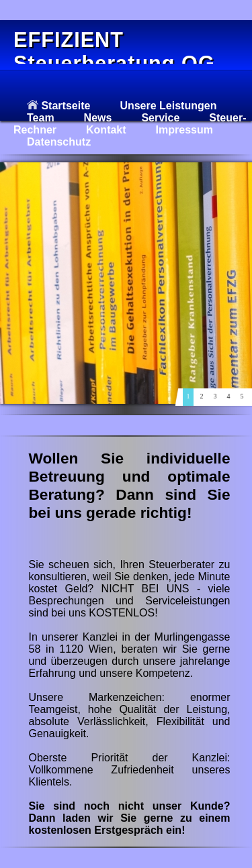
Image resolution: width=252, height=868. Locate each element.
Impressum (184, 130)
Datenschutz (59, 142)
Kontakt (106, 130)
